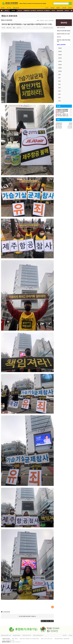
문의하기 (65, 635)
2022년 (60, 61)
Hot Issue (20, 11)
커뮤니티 (53, 11)
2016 (59, 81)
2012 (59, 94)
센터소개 (7, 11)
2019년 (60, 71)
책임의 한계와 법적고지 (38, 635)
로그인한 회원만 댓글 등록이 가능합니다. (27, 616)
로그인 (47, 8)
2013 (59, 91)
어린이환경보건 (33, 11)
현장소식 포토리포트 (9, 16)
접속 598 (64, 8)
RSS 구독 (9, 8)
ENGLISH (67, 11)
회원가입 (52, 8)
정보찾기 (58, 8)
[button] (43, 621)
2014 (59, 88)
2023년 (60, 58)
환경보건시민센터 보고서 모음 (63, 34)
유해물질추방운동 (27, 11)
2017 (59, 78)
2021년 (60, 65)
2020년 (60, 68)
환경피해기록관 (60, 11)
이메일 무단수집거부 (27, 635)
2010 (59, 101)
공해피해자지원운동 (40, 11)
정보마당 (13, 11)
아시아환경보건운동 (47, 11)
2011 (59, 98)
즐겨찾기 (3, 8)
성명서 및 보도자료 (61, 28)
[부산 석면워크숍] (60, 113)
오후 (21, 642)
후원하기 (70, 8)
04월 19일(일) (16, 8)
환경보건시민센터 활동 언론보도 (64, 31)
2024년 (60, 55)
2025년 (60, 51)
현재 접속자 (59, 123)
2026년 (60, 48)
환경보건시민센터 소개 (6, 635)
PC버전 (70, 635)
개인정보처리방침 (16, 635)
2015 (59, 84)
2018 (59, 74)
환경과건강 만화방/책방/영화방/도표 (64, 41)
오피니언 (59, 37)
